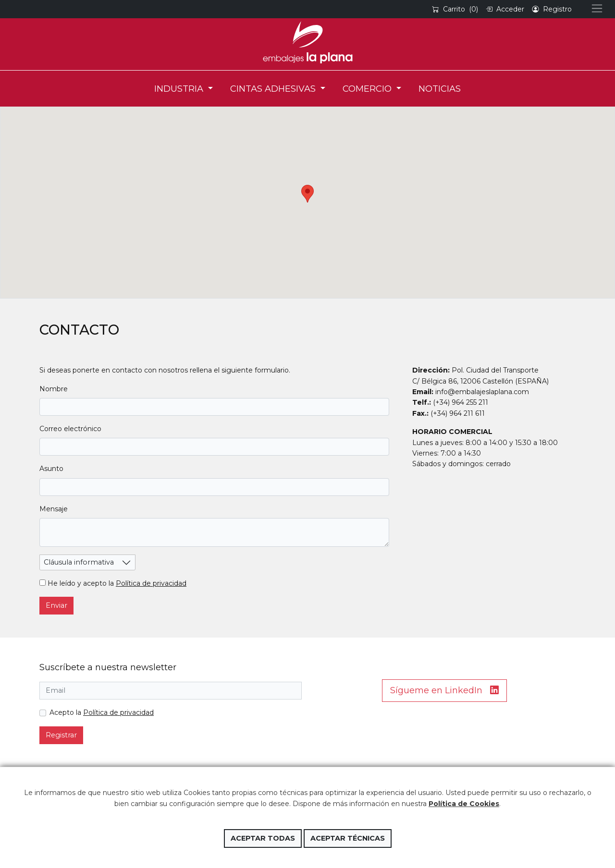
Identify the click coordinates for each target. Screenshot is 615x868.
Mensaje (54, 509)
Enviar (56, 605)
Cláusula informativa (79, 562)
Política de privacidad (151, 583)
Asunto (51, 469)
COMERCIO (368, 89)
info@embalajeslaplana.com (482, 392)
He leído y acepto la (113, 583)
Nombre (54, 389)
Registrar (61, 735)
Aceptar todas (263, 838)
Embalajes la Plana (307, 42)
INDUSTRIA (180, 89)
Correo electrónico (70, 429)
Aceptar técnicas (348, 838)
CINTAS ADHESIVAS (274, 89)
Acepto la (102, 712)
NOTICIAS (440, 89)
